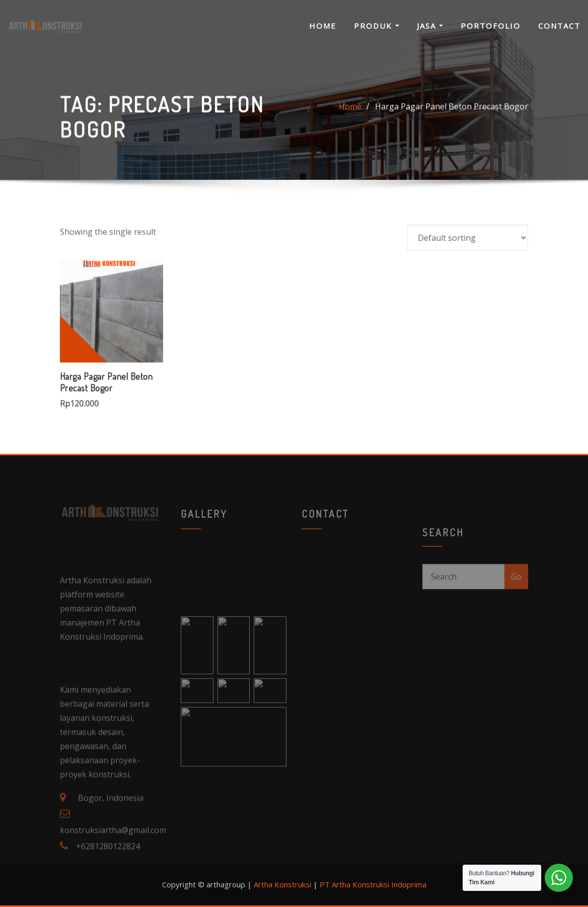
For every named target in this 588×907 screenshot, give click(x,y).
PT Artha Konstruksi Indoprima (373, 884)
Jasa (430, 26)
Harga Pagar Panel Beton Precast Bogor (452, 115)
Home (323, 26)
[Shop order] (468, 273)
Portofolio (491, 26)
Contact (559, 26)
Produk (377, 26)
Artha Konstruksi (282, 884)
